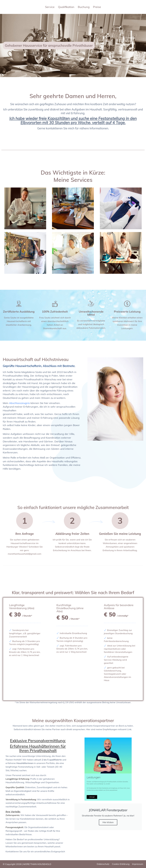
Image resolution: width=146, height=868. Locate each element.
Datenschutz (102, 864)
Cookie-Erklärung (120, 864)
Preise (97, 7)
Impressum (137, 864)
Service (50, 7)
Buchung (84, 7)
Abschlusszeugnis (19, 403)
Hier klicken (108, 822)
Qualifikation (66, 7)
